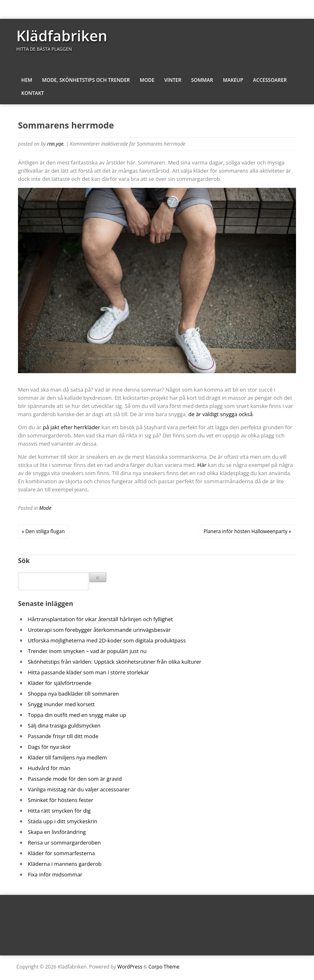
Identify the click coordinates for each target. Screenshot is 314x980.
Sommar (202, 80)
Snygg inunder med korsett (61, 704)
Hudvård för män (49, 768)
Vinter (173, 80)
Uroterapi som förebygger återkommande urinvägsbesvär (99, 630)
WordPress (130, 967)
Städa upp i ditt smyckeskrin (63, 821)
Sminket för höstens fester (61, 800)
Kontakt (33, 93)
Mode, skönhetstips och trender (86, 80)
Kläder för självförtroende (60, 683)
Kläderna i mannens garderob (65, 864)
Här (202, 465)
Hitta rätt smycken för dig (59, 811)
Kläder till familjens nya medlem (67, 757)
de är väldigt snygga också (221, 414)
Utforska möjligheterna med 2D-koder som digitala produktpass (107, 640)
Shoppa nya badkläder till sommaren (73, 694)
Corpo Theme (164, 967)
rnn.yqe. (56, 144)
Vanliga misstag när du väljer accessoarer (79, 789)
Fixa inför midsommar (55, 874)
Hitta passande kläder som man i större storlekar (88, 672)
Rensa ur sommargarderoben (64, 843)
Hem (27, 80)
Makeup (233, 80)
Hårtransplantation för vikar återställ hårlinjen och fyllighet (100, 619)
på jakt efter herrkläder (72, 427)
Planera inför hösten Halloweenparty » (247, 531)
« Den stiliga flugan (43, 531)
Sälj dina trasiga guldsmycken (64, 725)
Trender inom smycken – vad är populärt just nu (87, 651)
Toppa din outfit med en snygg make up (77, 715)
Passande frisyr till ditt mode (63, 736)
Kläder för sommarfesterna (61, 853)
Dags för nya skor (49, 747)
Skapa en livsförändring (57, 832)
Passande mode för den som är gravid (75, 779)
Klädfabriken (62, 36)
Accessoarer (270, 80)
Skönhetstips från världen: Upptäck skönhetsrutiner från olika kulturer (114, 662)
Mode (147, 80)
